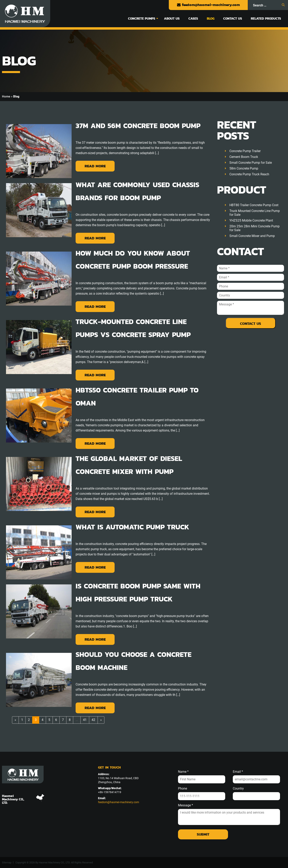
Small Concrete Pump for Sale (251, 163)
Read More (95, 166)
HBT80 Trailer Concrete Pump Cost (254, 205)
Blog (211, 18)
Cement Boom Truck (244, 157)
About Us (172, 18)
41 (85, 720)
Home (6, 96)
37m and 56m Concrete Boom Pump (138, 126)
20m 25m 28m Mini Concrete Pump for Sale (254, 228)
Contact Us (233, 18)
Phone (182, 789)
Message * (185, 805)
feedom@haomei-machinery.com (208, 5)
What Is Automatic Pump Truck (132, 527)
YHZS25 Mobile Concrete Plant (251, 220)
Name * (183, 772)
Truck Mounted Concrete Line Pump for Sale (255, 213)
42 (93, 720)
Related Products (266, 18)
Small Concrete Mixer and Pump (252, 236)
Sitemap (7, 862)
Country (238, 789)
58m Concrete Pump (244, 168)
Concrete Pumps (142, 18)
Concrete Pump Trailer (245, 151)
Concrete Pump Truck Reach (249, 174)
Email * (238, 772)
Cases (193, 18)
